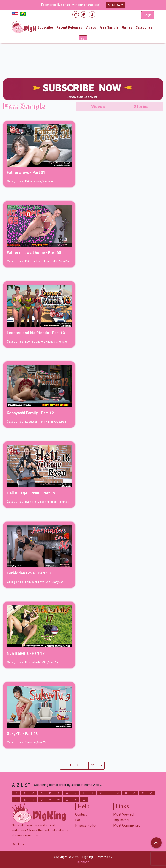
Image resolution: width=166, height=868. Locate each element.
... (85, 766)
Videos (91, 28)
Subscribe (45, 28)
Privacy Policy (86, 825)
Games (127, 28)
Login (148, 15)
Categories (144, 28)
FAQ (78, 820)
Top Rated (121, 820)
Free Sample (109, 28)
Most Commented (127, 825)
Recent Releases (69, 28)
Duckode (83, 862)
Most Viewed (123, 814)
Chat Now (116, 5)
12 (93, 766)
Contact (81, 814)
